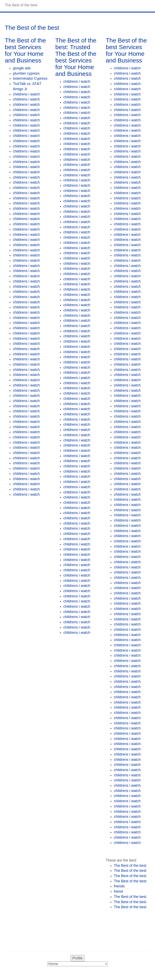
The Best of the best (130, 866)
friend (118, 891)
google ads (22, 68)
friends (119, 886)
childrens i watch (26, 94)
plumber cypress (26, 73)
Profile (77, 958)
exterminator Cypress (30, 78)
